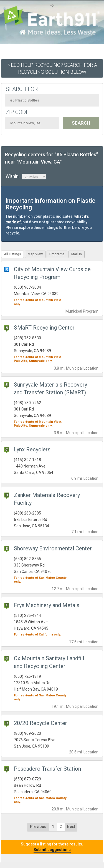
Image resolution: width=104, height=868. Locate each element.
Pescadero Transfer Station (47, 769)
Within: (26, 176)
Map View (35, 254)
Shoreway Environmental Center (53, 548)
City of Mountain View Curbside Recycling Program (52, 273)
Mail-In (77, 254)
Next (71, 827)
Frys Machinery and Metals (47, 605)
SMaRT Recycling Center (44, 328)
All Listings (12, 254)
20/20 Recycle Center (40, 723)
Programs (57, 254)
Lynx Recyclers (32, 449)
